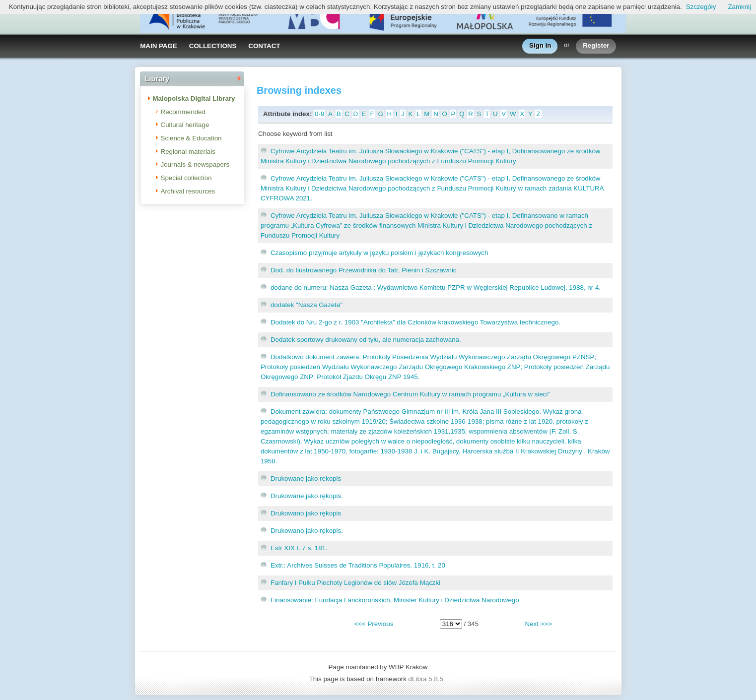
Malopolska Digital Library (194, 98)
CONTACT (264, 46)
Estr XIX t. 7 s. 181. (299, 548)
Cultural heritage (185, 125)
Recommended (183, 112)
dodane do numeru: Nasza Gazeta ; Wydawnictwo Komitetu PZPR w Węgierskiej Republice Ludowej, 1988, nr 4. (436, 287)
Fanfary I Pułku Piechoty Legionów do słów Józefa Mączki (355, 583)
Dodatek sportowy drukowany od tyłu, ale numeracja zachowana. (366, 340)
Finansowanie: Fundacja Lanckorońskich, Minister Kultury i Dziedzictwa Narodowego (395, 600)
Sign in (540, 46)
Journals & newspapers (195, 164)
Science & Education (191, 138)
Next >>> (538, 624)
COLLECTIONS (213, 46)
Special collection (186, 178)
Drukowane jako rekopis (306, 478)
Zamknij (739, 7)
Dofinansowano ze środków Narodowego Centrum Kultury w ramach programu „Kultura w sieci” (410, 394)
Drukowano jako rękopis (306, 513)
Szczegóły (701, 7)
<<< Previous (374, 624)
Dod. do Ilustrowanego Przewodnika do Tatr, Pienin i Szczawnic (364, 270)
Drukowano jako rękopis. (307, 531)
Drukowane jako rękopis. (307, 496)
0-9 (319, 114)
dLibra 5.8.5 (427, 679)
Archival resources (188, 191)
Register (596, 46)
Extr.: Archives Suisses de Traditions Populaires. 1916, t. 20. (359, 565)
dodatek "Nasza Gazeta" (307, 305)
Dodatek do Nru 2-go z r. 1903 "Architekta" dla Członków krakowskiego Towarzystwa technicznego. (415, 322)
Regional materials (188, 152)
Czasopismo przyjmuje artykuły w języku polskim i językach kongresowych (379, 253)
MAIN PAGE (159, 46)
